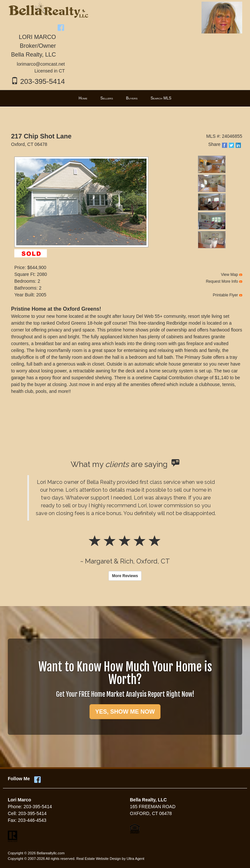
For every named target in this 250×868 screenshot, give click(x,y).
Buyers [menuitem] (132, 98)
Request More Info (222, 281)
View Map (229, 275)
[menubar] (125, 98)
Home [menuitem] (83, 98)
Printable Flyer (225, 295)
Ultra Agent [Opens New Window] (135, 859)
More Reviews (125, 576)
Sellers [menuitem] (107, 98)
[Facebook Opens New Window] (61, 27)
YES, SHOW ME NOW (125, 712)
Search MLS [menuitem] (161, 98)
